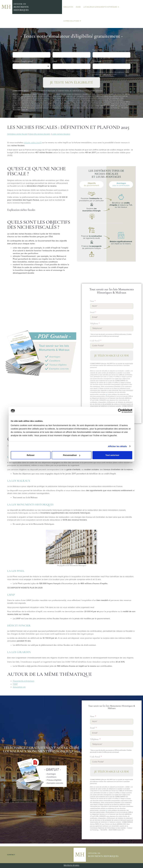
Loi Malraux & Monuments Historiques (101, 7)
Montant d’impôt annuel (23, 61)
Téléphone (97, 61)
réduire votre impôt (33, 143)
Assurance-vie (19, 687)
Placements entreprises (24, 681)
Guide (78, 7)
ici (65, 102)
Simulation (68, 7)
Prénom (56, 50)
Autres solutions (72, 21)
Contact (11, 855)
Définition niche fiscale (17, 134)
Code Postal (98, 50)
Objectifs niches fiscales (40, 134)
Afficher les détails (117, 446)
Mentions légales (71, 865)
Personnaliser (72, 455)
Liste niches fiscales (61, 134)
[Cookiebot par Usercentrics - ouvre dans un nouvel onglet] (120, 411)
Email (55, 61)
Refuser (31, 455)
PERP (15, 684)
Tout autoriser (112, 455)
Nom (15, 50)
